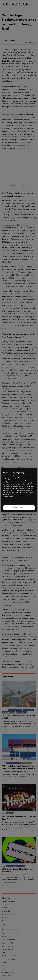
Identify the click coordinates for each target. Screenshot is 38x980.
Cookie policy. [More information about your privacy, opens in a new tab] (8, 496)
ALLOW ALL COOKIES (19, 508)
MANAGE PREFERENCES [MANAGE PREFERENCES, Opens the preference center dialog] (19, 502)
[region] (19, 490)
